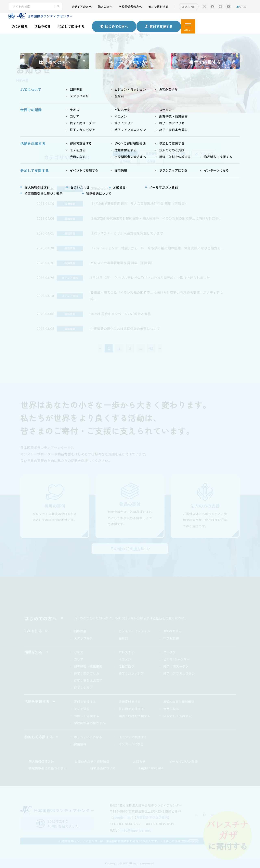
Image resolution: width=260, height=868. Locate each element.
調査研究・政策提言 (88, 666)
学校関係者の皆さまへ (90, 723)
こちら (158, 618)
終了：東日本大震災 (88, 680)
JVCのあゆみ (173, 631)
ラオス (79, 652)
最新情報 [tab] (151, 153)
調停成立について (104, 189)
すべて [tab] (125, 153)
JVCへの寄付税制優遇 (179, 702)
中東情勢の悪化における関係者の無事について (125, 329)
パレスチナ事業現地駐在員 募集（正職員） (122, 263)
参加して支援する (87, 716)
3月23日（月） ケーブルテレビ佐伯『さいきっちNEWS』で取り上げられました (150, 278)
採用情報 (80, 744)
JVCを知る (19, 26)
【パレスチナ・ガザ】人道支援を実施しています (127, 233)
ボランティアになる (88, 737)
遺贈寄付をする (130, 702)
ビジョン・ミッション (134, 631)
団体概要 (80, 631)
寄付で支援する (85, 702)
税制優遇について (103, 768)
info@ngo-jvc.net (136, 830)
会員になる (171, 709)
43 (151, 348)
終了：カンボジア (131, 673)
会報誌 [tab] (151, 162)
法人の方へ (105, 6)
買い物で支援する (131, 709)
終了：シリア (83, 688)
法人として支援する (178, 716)
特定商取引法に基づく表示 (48, 768)
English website (151, 768)
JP (238, 7)
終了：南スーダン (176, 666)
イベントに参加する (133, 737)
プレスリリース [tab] (204, 153)
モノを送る (82, 709)
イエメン (125, 659)
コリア (79, 659)
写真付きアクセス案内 (152, 817)
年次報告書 (171, 638)
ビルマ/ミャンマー (177, 659)
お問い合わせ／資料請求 (92, 762)
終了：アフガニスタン (179, 673)
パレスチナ (127, 652)
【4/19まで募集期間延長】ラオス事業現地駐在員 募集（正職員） (139, 203)
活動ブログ (127, 666)
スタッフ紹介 (83, 638)
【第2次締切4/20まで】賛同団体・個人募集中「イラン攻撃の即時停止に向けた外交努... (156, 218)
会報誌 (123, 638)
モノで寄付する (158, 6)
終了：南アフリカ (87, 673)
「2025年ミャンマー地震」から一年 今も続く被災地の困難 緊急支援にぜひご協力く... (157, 248)
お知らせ (139, 762)
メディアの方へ (82, 6)
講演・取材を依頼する (134, 716)
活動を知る (43, 26)
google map (122, 817)
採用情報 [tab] (125, 162)
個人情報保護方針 (41, 762)
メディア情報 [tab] (178, 153)
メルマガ (190, 7)
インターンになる (131, 744)
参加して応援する (71, 26)
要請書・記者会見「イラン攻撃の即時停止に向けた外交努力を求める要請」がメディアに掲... (157, 296)
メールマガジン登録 (183, 762)
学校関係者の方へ (130, 6)
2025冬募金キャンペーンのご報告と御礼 (121, 314)
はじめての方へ (41, 618)
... (141, 348)
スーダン (170, 652)
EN (244, 7)
